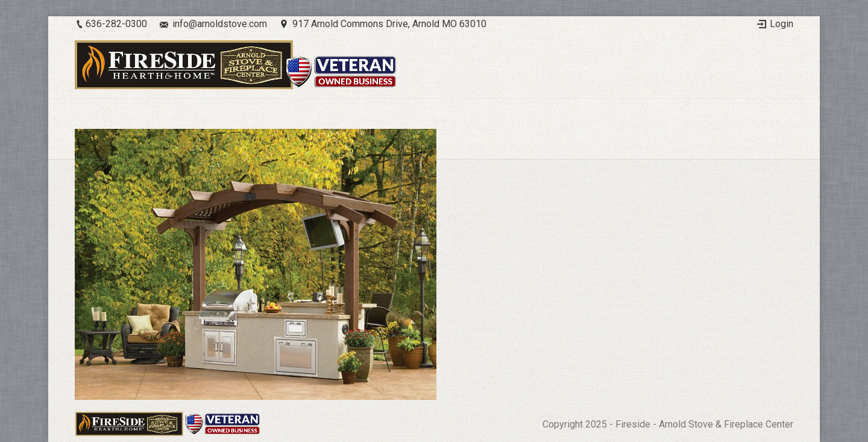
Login (782, 24)
